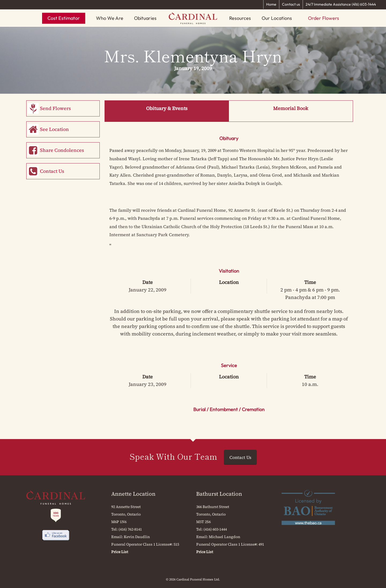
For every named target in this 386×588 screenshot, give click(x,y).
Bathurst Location (219, 494)
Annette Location (133, 494)
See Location (54, 129)
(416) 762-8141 (130, 529)
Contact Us (52, 171)
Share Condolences (62, 150)
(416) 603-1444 (215, 529)
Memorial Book (291, 108)
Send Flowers (55, 108)
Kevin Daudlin (137, 537)
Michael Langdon (224, 537)
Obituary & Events (167, 108)
